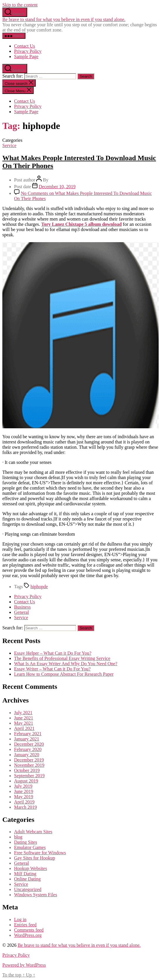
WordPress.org (28, 935)
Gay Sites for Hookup (35, 858)
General (22, 612)
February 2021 (28, 734)
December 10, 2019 (57, 187)
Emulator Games (30, 847)
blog (18, 837)
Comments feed (29, 930)
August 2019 (26, 781)
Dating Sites (26, 842)
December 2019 (29, 760)
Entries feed (25, 925)
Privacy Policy (28, 51)
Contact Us (25, 46)
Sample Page (26, 56)
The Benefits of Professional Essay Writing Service (62, 658)
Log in (20, 919)
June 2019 (24, 791)
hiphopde (39, 587)
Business (22, 607)
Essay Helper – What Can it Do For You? (53, 653)
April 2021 (24, 728)
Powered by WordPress (24, 965)
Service (9, 145)
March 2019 (25, 807)
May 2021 (24, 723)
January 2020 (27, 755)
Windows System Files (36, 895)
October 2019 (27, 770)
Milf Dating (25, 874)
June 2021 (24, 718)
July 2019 (23, 786)
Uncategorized (28, 889)
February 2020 (28, 749)
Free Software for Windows (40, 853)
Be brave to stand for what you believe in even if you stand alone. (64, 19)
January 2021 (27, 739)
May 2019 (24, 797)
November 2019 (29, 765)
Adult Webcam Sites (33, 832)
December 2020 (29, 744)
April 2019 (24, 802)
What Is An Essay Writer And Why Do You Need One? (66, 664)
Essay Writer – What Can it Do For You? (52, 669)
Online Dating (27, 879)
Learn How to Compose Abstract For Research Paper (64, 674)
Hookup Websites (31, 868)
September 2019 (29, 776)
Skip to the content (20, 5)
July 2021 (23, 713)
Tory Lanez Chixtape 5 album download (82, 224)
